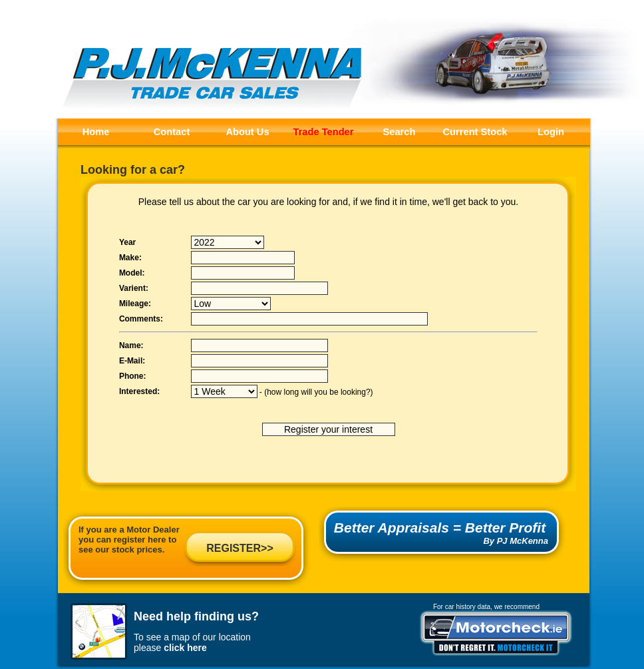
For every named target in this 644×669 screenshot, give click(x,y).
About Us (247, 132)
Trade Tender (324, 132)
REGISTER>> (240, 548)
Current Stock (475, 132)
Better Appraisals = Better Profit (440, 528)
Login (551, 132)
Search (400, 132)
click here (185, 648)
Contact (172, 132)
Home (96, 132)
